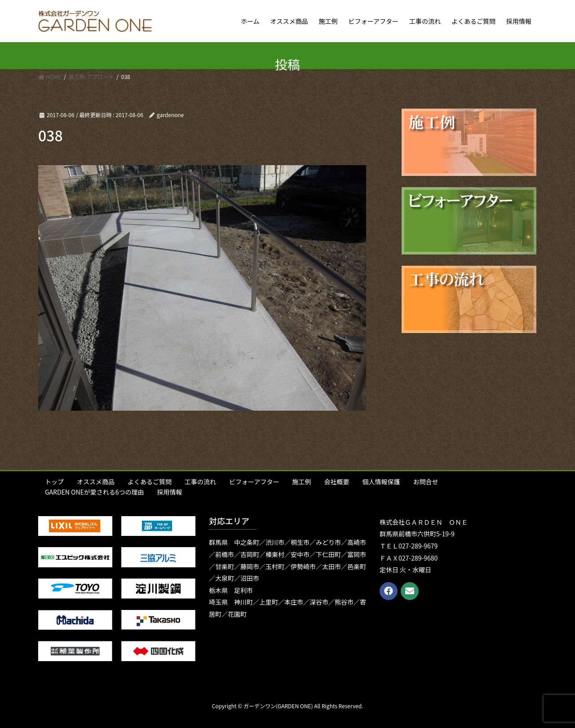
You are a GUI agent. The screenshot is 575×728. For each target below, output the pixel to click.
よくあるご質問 (150, 482)
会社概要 (336, 482)
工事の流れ (200, 482)
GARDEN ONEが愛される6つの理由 (95, 492)
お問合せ (425, 482)
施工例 (301, 482)
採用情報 (170, 492)
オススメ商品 (96, 482)
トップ (54, 482)
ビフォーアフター (254, 482)
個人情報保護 (381, 482)
